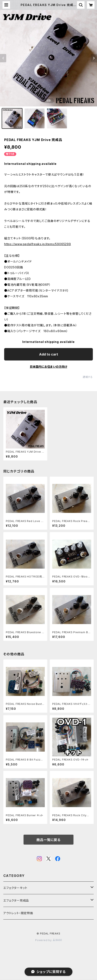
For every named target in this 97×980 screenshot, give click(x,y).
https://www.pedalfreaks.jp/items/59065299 (38, 244)
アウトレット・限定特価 (18, 913)
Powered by (48, 940)
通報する (88, 377)
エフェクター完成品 (16, 900)
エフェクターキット (15, 888)
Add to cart (49, 354)
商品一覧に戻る (48, 840)
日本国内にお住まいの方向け (48, 367)
